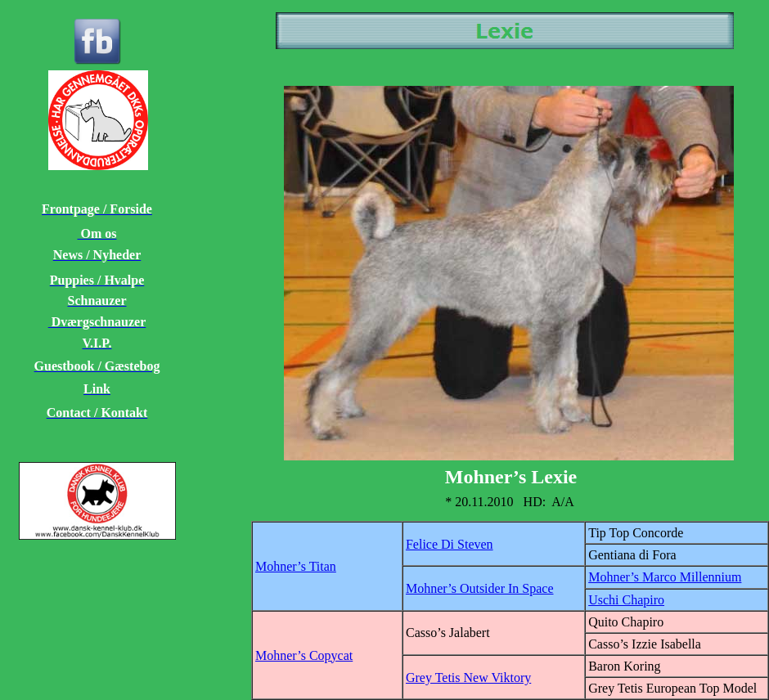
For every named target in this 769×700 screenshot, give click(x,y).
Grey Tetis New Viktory (468, 678)
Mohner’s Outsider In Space (480, 588)
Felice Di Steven (450, 544)
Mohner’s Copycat (304, 655)
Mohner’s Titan (296, 566)
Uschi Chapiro (626, 600)
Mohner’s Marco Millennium (665, 577)
